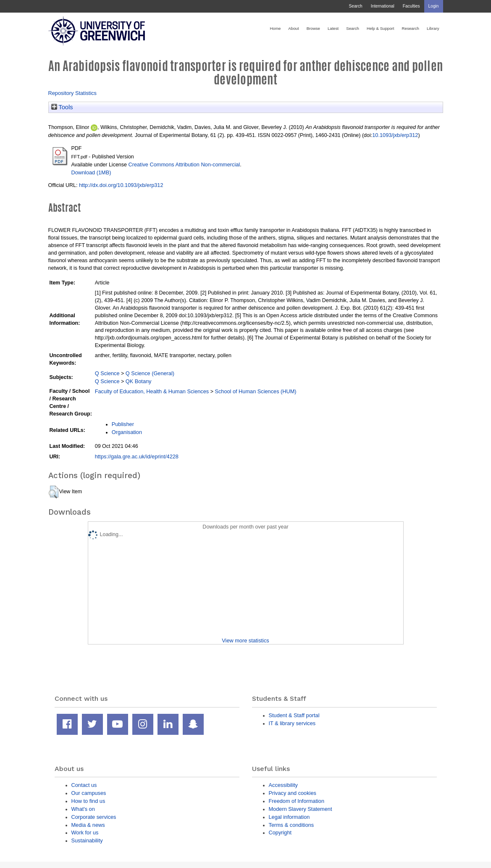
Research (411, 28)
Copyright (280, 832)
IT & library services (292, 723)
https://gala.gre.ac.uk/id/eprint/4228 (137, 456)
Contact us (84, 785)
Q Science (107, 373)
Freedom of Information (297, 801)
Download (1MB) (91, 172)
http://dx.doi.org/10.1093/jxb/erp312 (121, 185)
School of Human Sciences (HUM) (255, 391)
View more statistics (245, 640)
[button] (54, 492)
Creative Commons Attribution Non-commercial (184, 164)
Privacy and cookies (293, 793)
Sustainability (87, 840)
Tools (62, 107)
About (293, 28)
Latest (333, 28)
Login (434, 6)
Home (276, 28)
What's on (83, 809)
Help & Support (381, 28)
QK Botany (139, 381)
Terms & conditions (291, 825)
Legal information (289, 817)
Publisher (123, 424)
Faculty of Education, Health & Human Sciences (152, 391)
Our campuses (89, 793)
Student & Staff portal (294, 715)
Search (355, 6)
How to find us (88, 801)
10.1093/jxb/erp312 (395, 135)
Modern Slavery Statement (301, 809)
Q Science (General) (150, 373)
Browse (313, 28)
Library (433, 28)
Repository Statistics (73, 93)
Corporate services (94, 817)
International (383, 6)
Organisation (127, 432)
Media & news (88, 825)
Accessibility (283, 785)
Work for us (85, 832)
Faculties (411, 6)
